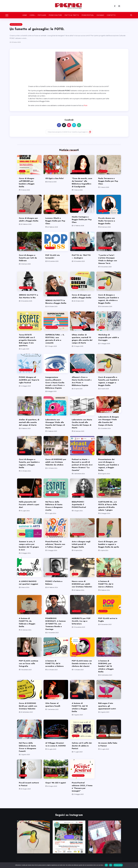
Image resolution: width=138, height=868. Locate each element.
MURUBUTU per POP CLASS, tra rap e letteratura (82, 626)
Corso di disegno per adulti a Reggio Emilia (29, 222)
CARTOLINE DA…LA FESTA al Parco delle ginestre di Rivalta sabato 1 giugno (108, 511)
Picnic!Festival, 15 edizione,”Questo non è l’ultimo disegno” (56, 550)
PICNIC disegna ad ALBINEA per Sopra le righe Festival (28, 385)
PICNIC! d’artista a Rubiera (54, 588)
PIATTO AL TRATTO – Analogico (82, 259)
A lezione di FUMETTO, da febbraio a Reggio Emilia (28, 628)
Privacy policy (118, 865)
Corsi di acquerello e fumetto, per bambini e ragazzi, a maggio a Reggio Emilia (109, 387)
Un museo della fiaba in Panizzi (108, 750)
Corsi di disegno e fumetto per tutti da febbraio (28, 261)
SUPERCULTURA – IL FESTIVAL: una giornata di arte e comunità (56, 344)
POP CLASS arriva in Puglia (108, 625)
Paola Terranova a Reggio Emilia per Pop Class (107, 181)
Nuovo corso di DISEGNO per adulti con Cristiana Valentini (82, 589)
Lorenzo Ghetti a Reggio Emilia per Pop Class (54, 223)
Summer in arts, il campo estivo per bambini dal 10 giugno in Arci (29, 551)
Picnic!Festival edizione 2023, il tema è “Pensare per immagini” (82, 792)
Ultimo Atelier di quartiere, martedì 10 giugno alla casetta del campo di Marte (82, 344)
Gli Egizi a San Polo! (55, 178)
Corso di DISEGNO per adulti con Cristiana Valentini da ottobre (55, 469)
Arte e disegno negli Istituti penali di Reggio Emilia (81, 550)
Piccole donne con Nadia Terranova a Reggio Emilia (107, 223)
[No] (136, 865)
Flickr (86, 105)
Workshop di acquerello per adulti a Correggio (108, 343)
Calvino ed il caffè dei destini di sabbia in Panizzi (82, 751)
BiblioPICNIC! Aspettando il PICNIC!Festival (79, 510)
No (111, 865)
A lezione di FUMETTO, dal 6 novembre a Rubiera (55, 669)
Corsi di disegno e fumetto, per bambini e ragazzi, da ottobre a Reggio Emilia (108, 302)
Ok (106, 865)
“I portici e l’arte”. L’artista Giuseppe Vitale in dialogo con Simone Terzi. (108, 262)
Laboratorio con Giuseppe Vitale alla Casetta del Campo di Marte (56, 429)
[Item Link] (29, 165)
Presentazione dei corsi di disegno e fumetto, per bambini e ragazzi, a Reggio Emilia (108, 470)
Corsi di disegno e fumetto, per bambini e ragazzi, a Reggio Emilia (29, 469)
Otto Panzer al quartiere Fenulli (53, 710)
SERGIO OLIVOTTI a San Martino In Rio (29, 299)
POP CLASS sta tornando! (53, 259)
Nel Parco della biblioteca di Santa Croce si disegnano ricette (54, 511)
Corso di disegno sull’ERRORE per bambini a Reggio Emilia (27, 182)
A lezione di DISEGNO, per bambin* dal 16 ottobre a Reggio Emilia (106, 672)
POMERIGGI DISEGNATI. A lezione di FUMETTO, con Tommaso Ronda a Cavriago (55, 629)
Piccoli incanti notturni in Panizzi (29, 789)
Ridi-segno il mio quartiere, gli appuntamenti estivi (107, 711)
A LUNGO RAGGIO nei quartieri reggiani (29, 588)
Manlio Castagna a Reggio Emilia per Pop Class (81, 222)
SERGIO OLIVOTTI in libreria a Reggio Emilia (56, 306)
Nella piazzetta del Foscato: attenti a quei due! (28, 510)
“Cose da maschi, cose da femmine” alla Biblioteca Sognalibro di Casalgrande (80, 184)
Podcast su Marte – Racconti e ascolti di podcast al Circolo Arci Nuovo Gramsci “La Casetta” (81, 470)
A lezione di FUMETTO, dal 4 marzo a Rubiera (106, 589)
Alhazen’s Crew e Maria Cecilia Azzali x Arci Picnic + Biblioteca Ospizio (82, 387)
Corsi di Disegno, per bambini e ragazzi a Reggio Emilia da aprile (108, 551)
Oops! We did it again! (53, 789)
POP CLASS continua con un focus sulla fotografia (29, 669)
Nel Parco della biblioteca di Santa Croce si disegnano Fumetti (28, 752)
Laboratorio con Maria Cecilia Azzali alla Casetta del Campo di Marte (81, 429)
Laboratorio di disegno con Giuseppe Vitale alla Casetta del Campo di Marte (109, 428)
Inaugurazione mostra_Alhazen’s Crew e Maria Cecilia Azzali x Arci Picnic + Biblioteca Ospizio (55, 388)
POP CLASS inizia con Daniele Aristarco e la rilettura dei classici (82, 669)
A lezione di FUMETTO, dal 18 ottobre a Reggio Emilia (80, 713)
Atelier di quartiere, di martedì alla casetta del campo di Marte (29, 428)
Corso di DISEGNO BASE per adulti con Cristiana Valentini (28, 711)
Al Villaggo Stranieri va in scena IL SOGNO (55, 751)
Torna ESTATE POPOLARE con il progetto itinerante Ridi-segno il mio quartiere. (28, 345)
